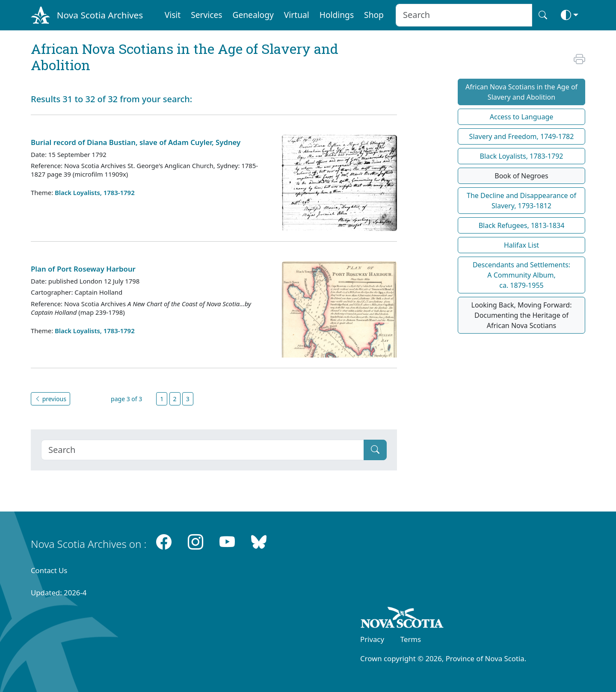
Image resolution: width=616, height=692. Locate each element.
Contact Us (49, 570)
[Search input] (464, 15)
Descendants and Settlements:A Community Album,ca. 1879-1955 (521, 275)
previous (50, 399)
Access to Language (522, 117)
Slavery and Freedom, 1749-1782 (522, 136)
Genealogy (253, 15)
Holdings (337, 15)
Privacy (372, 639)
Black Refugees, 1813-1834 (522, 225)
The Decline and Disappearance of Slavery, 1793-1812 (521, 201)
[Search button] (543, 15)
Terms (411, 639)
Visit (173, 15)
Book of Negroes (521, 176)
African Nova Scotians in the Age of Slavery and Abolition (521, 92)
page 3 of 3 (126, 399)
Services (206, 15)
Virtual (297, 15)
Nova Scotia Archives (100, 15)
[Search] (203, 450)
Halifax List (521, 245)
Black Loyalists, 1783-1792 (95, 192)
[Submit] (375, 450)
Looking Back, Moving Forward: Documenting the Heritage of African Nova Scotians (522, 315)
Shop (374, 15)
